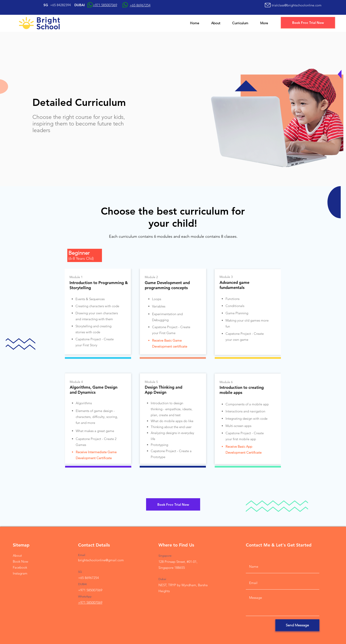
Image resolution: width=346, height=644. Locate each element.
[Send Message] (297, 625)
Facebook (20, 567)
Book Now (21, 561)
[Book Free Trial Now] (308, 23)
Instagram (20, 573)
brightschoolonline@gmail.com (101, 560)
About (17, 555)
